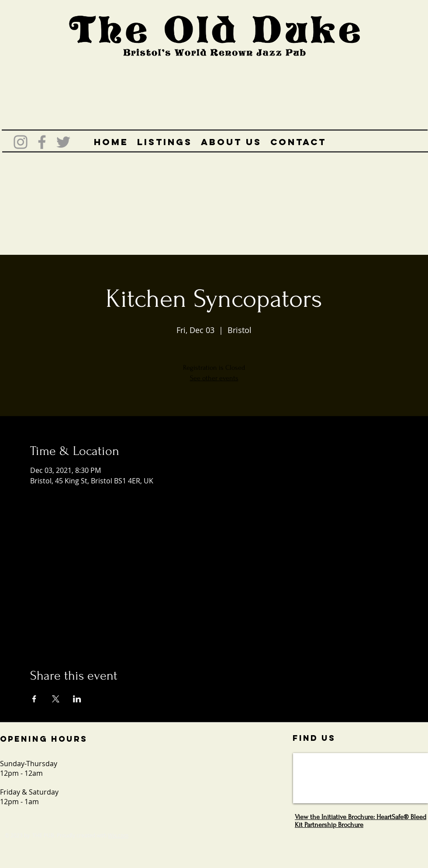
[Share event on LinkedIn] (77, 699)
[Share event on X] (56, 699)
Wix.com (118, 835)
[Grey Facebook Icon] (42, 142)
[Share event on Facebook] (34, 699)
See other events (214, 378)
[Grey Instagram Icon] (21, 142)
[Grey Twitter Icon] (63, 142)
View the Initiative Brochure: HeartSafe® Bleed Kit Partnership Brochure (361, 821)
